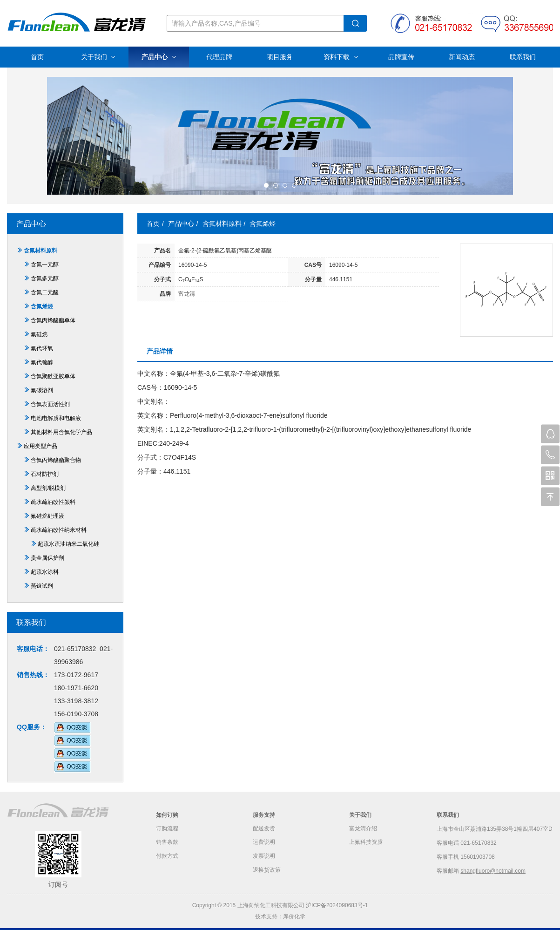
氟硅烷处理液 (44, 516)
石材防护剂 (41, 474)
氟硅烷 (36, 334)
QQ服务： (32, 727)
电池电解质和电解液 (52, 418)
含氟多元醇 (41, 278)
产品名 (162, 251)
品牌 (165, 294)
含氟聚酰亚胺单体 (50, 376)
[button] (266, 185)
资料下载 (341, 57)
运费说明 (264, 843)
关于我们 (98, 57)
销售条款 (167, 843)
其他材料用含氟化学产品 (58, 432)
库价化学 (294, 916)
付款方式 (167, 857)
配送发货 (264, 829)
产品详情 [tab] (160, 351)
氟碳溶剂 (38, 390)
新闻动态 (462, 57)
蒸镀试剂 (38, 586)
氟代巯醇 (38, 362)
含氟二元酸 (41, 292)
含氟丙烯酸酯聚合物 (52, 460)
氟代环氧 (38, 348)
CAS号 (313, 265)
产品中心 (159, 57)
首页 (37, 57)
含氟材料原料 (37, 251)
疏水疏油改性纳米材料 (55, 530)
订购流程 (167, 829)
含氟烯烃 (38, 306)
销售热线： (33, 675)
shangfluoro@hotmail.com (493, 871)
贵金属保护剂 (44, 558)
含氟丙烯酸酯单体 (50, 320)
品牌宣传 (401, 57)
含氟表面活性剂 (47, 404)
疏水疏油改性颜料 (50, 502)
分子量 (313, 279)
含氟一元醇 (41, 265)
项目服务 (280, 57)
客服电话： (33, 649)
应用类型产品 (37, 446)
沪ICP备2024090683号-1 (337, 905)
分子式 (162, 279)
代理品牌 (219, 57)
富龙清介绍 (363, 829)
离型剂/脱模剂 (45, 488)
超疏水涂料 (41, 572)
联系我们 (523, 57)
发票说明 (264, 857)
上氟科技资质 (366, 843)
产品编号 (160, 265)
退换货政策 (267, 871)
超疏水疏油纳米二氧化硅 (65, 544)
